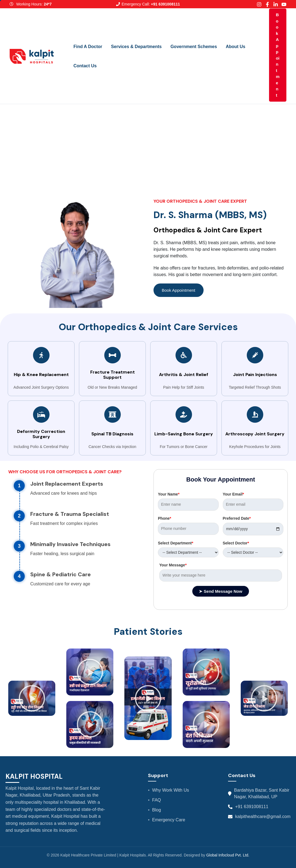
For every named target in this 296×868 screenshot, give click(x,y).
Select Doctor (236, 543)
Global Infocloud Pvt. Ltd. (228, 855)
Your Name (169, 494)
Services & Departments (136, 47)
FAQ (157, 800)
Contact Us (85, 66)
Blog (157, 810)
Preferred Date (237, 518)
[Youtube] (284, 4)
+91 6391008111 (252, 807)
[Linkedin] (276, 4)
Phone (165, 518)
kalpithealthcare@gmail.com (263, 816)
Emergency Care (169, 820)
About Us (236, 47)
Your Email (234, 494)
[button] (32, 698)
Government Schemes (194, 47)
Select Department (176, 543)
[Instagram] (259, 4)
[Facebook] (267, 4)
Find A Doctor (88, 47)
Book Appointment (278, 55)
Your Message (173, 565)
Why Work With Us (171, 790)
